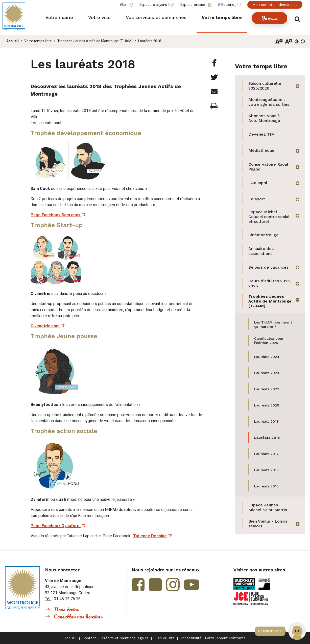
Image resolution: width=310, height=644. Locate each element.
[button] (297, 631)
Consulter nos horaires (78, 616)
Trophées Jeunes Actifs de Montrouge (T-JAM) (95, 41)
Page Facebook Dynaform (56, 526)
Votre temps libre (38, 41)
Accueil (13, 41)
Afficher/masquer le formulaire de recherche (299, 18)
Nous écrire (66, 609)
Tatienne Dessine (150, 536)
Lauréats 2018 (150, 41)
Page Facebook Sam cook (56, 215)
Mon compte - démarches (275, 5)
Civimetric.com (45, 326)
